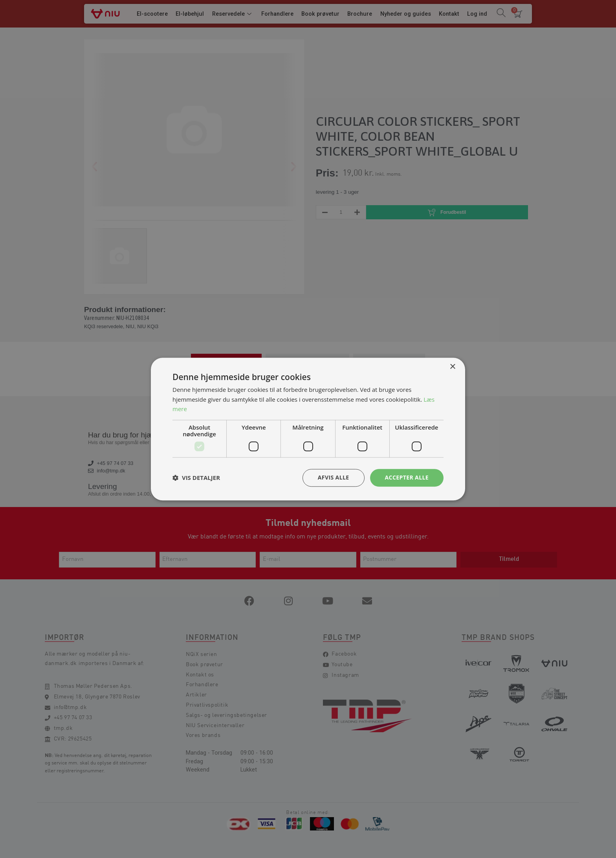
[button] (196, 478)
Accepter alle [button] (407, 477)
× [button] (452, 367)
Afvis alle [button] (334, 477)
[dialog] (308, 429)
